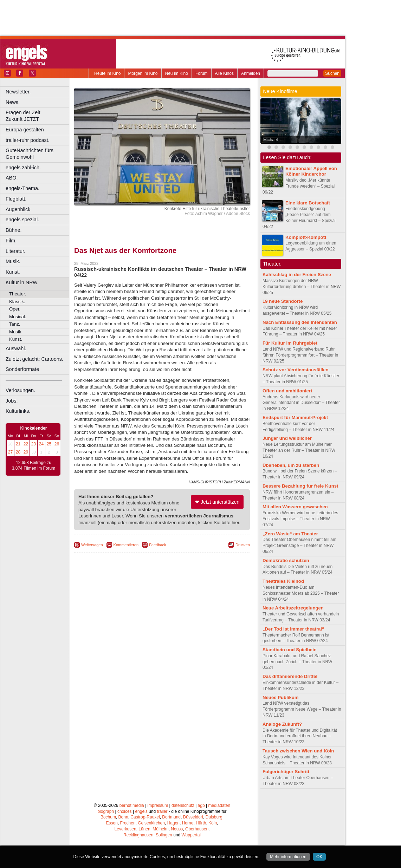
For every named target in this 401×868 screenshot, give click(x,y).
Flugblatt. (16, 199)
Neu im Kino (177, 73)
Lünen (144, 829)
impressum (158, 805)
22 (26, 444)
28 (18, 452)
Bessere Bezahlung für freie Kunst (300, 486)
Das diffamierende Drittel (290, 676)
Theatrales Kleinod (283, 581)
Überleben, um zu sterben (291, 465)
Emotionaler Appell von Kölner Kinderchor (311, 171)
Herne (188, 823)
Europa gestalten (25, 130)
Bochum (108, 817)
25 (49, 444)
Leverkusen (125, 829)
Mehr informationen (288, 857)
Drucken (243, 545)
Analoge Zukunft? (282, 724)
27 (10, 452)
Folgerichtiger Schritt (286, 772)
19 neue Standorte (283, 301)
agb (201, 805)
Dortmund (171, 817)
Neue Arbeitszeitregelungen (293, 608)
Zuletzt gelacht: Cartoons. (34, 359)
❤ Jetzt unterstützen (217, 502)
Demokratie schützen (286, 560)
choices (125, 811)
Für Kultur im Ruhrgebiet (290, 343)
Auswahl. (16, 348)
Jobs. (12, 401)
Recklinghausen (138, 835)
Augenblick (18, 209)
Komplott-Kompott (306, 237)
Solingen (164, 835)
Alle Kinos (224, 73)
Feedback (157, 545)
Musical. (18, 317)
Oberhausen (197, 829)
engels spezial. (22, 220)
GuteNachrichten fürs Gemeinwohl (30, 154)
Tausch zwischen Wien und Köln (298, 751)
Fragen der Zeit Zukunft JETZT (38, 116)
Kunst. (13, 272)
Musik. (13, 261)
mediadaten (219, 805)
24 (41, 444)
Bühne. (14, 230)
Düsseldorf (193, 817)
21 (18, 444)
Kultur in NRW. (22, 282)
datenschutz (183, 805)
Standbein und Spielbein (290, 650)
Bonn (123, 817)
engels (141, 811)
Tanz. (15, 324)
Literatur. (15, 251)
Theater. (18, 294)
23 (34, 444)
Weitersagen (92, 545)
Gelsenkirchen (151, 823)
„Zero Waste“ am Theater (290, 534)
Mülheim (160, 829)
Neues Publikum (281, 697)
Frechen (128, 823)
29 (26, 452)
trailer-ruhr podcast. (28, 140)
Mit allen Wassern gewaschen (295, 507)
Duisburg (214, 817)
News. (13, 102)
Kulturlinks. (18, 411)
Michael (270, 140)
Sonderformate (22, 369)
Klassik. (17, 302)
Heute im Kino (107, 73)
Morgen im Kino (143, 73)
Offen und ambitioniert (287, 391)
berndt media (132, 805)
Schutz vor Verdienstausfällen (296, 370)
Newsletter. (18, 92)
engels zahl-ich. (23, 168)
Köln (213, 823)
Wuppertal (191, 835)
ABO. (12, 178)
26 (57, 444)
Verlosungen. (20, 390)
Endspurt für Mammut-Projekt (295, 417)
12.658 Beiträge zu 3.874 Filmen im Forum (34, 465)
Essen (112, 823)
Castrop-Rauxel (145, 817)
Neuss (177, 829)
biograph (106, 811)
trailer (162, 811)
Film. (11, 241)
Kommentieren (126, 545)
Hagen (173, 823)
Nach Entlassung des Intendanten (300, 322)
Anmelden (251, 73)
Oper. (15, 309)
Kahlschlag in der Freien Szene (297, 275)
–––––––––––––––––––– (34, 380)
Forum (202, 73)
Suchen (332, 73)
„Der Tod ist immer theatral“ (293, 629)
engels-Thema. (22, 188)
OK (319, 857)
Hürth (201, 823)
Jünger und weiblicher (287, 438)
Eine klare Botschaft (308, 203)
